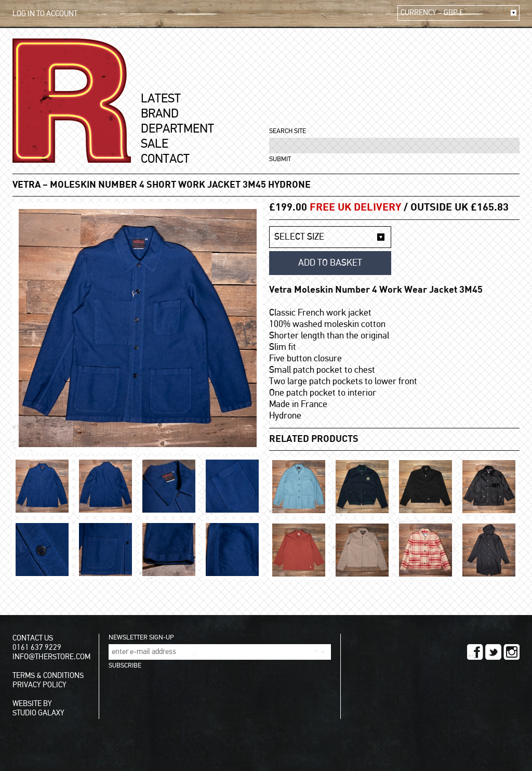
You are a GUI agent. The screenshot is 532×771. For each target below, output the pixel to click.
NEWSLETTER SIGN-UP (141, 638)
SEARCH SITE (288, 131)
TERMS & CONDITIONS (48, 676)
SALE (155, 144)
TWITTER (493, 652)
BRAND (160, 114)
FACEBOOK (475, 652)
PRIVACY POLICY (39, 685)
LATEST (161, 99)
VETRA (26, 185)
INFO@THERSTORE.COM (51, 657)
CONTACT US (33, 638)
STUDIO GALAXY (38, 713)
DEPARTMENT (177, 129)
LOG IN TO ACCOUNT (45, 14)
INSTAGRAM (511, 652)
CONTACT (165, 159)
